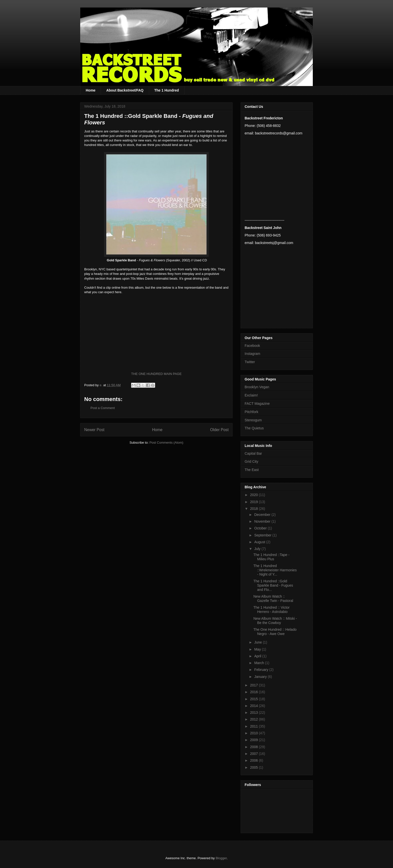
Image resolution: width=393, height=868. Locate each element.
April (258, 656)
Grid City (251, 461)
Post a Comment (103, 408)
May (258, 649)
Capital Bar (253, 453)
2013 (255, 713)
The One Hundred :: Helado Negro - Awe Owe (275, 632)
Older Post (219, 430)
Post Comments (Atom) (166, 443)
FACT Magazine (257, 404)
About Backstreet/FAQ (125, 90)
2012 (255, 719)
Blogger (221, 858)
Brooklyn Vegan (257, 387)
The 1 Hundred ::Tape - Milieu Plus (271, 557)
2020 (255, 495)
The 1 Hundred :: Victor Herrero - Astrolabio (271, 610)
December (263, 515)
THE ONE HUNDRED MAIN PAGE (156, 374)
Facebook (252, 346)
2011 (255, 726)
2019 (255, 502)
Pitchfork (251, 412)
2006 (255, 760)
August (260, 542)
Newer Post (94, 430)
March (260, 663)
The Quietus (254, 428)
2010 (255, 733)
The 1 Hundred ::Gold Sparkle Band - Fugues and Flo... (273, 585)
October (261, 528)
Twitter (250, 362)
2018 (255, 509)
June (258, 642)
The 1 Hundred (167, 90)
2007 (255, 754)
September (263, 535)
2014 (255, 706)
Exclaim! (251, 395)
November (263, 521)
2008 (255, 747)
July (258, 549)
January (261, 677)
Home (91, 90)
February (262, 670)
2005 (255, 767)
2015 (255, 699)
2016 (255, 692)
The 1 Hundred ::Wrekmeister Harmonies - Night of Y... (275, 570)
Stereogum (253, 420)
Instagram (252, 354)
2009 (255, 740)
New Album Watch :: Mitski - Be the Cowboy (275, 621)
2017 (255, 685)
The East (252, 470)
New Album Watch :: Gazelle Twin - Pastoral (273, 599)
